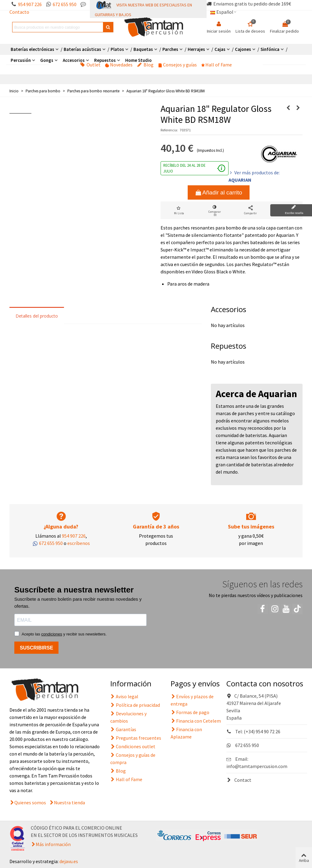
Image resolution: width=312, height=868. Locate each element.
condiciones (52, 634)
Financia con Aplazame (186, 733)
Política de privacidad (135, 705)
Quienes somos (30, 802)
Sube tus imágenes (251, 526)
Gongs (47, 60)
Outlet (90, 65)
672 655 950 (65, 4)
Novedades (119, 65)
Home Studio (138, 60)
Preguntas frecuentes (136, 738)
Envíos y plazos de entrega (192, 700)
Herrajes (196, 49)
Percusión (21, 60)
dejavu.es (69, 861)
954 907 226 (30, 4)
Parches (170, 49)
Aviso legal (124, 696)
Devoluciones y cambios (128, 717)
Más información (53, 844)
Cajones (243, 49)
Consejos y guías (177, 65)
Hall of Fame (217, 65)
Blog (145, 65)
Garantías (123, 729)
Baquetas (143, 49)
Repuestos (105, 60)
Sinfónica (270, 49)
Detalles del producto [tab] (37, 316)
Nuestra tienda (69, 802)
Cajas (220, 49)
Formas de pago (190, 712)
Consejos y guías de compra (133, 758)
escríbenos (79, 543)
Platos (117, 49)
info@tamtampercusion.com (257, 766)
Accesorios (74, 60)
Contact (239, 780)
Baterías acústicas (82, 49)
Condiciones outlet (133, 746)
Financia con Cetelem (196, 721)
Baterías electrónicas (32, 49)
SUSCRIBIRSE (36, 648)
